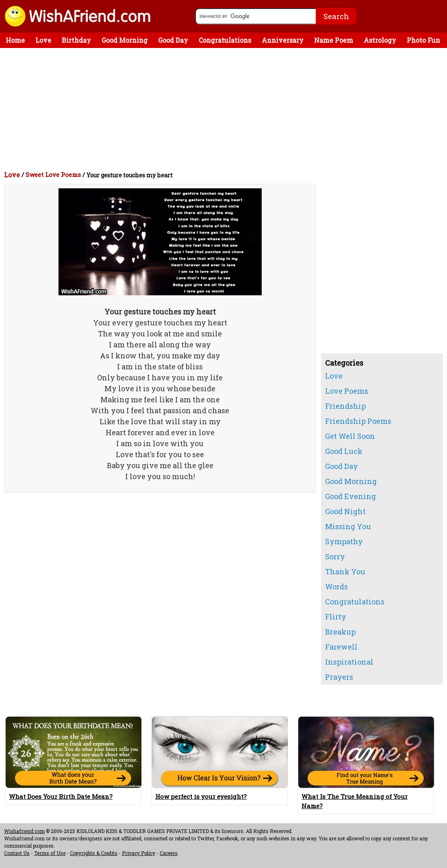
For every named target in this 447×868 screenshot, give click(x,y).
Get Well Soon (350, 436)
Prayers (339, 677)
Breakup (340, 632)
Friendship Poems (358, 421)
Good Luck (344, 451)
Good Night (345, 511)
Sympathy (344, 541)
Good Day (173, 40)
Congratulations (225, 40)
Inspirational (349, 662)
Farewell (341, 647)
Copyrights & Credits (94, 853)
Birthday (76, 40)
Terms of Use (50, 853)
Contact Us (17, 853)
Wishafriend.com (24, 831)
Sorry (335, 556)
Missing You (348, 526)
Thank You (345, 571)
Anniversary (283, 40)
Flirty (336, 617)
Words (336, 587)
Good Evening (350, 496)
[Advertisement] (226, 109)
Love (43, 40)
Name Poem (334, 40)
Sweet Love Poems (53, 174)
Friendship (345, 406)
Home (15, 40)
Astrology (380, 40)
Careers (169, 853)
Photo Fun (423, 40)
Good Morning (125, 40)
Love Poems (347, 391)
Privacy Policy (139, 853)
